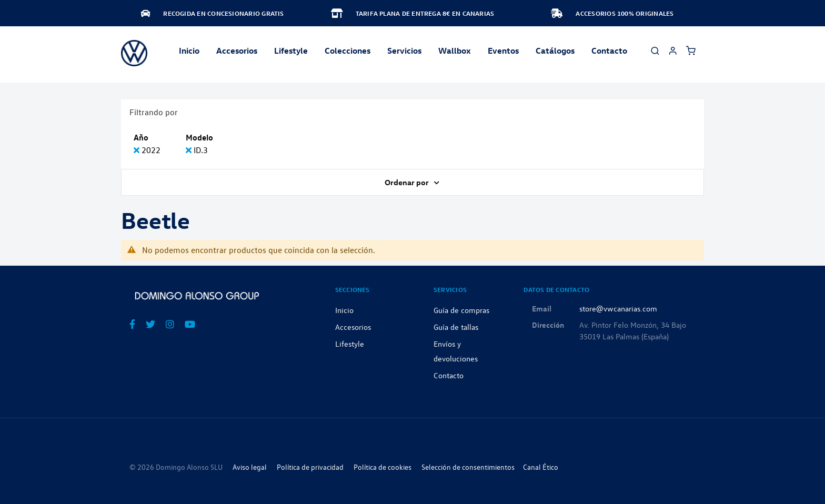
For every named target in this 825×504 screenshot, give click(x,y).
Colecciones (348, 51)
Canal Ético (541, 467)
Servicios (404, 51)
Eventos (503, 51)
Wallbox (455, 51)
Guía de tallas (456, 327)
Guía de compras (461, 310)
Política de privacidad (310, 467)
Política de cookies (383, 467)
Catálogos (555, 51)
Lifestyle (291, 51)
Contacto (609, 51)
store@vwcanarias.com (618, 308)
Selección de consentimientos (468, 467)
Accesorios (353, 327)
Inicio (189, 51)
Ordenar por (408, 182)
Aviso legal (250, 467)
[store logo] (134, 53)
